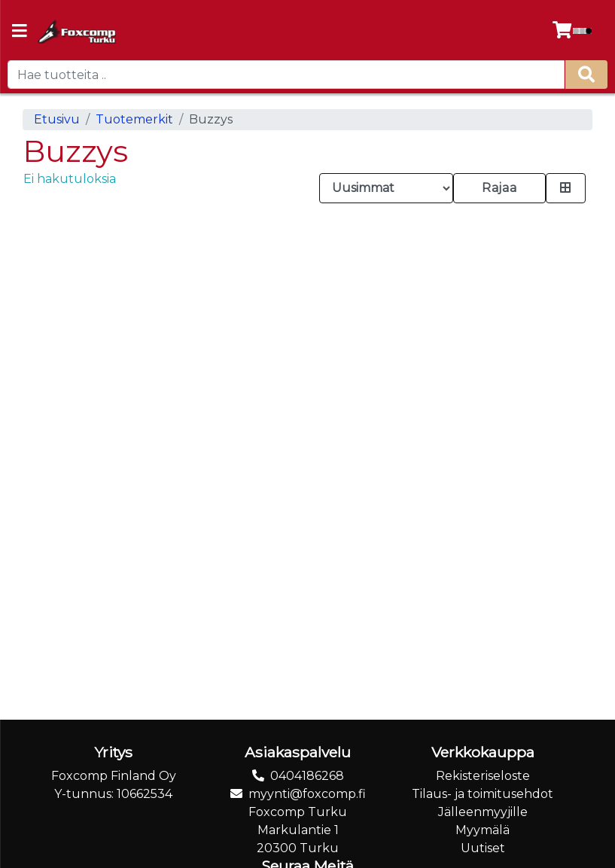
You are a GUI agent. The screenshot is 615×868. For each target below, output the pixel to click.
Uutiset (483, 848)
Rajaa (499, 188)
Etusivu (57, 119)
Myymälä (483, 830)
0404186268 (307, 776)
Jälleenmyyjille (483, 812)
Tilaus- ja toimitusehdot (483, 794)
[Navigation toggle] (20, 32)
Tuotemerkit (134, 119)
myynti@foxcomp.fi (307, 794)
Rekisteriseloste (483, 776)
